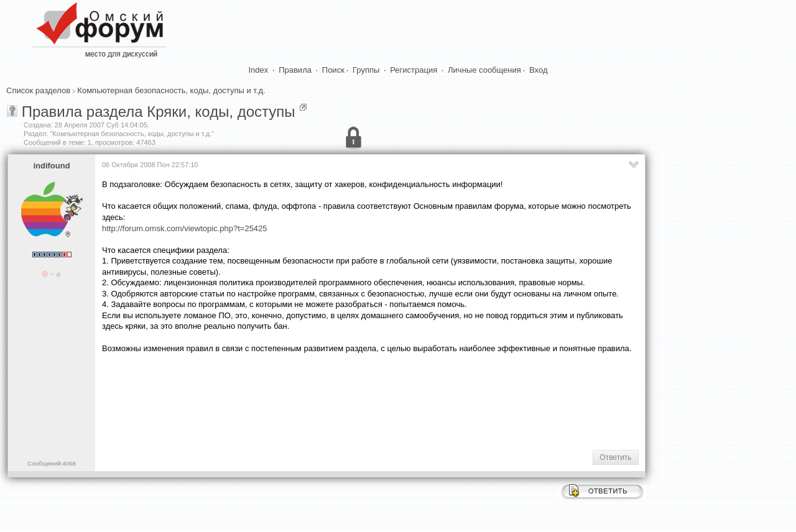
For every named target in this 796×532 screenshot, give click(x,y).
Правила (295, 70)
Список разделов (38, 90)
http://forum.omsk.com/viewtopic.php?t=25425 (185, 228)
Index (259, 70)
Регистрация (414, 70)
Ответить (615, 457)
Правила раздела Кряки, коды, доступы (159, 112)
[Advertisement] (328, 400)
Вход (538, 70)
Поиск (333, 70)
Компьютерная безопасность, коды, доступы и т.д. (171, 90)
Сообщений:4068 (51, 463)
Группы (366, 70)
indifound (51, 166)
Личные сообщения (484, 70)
